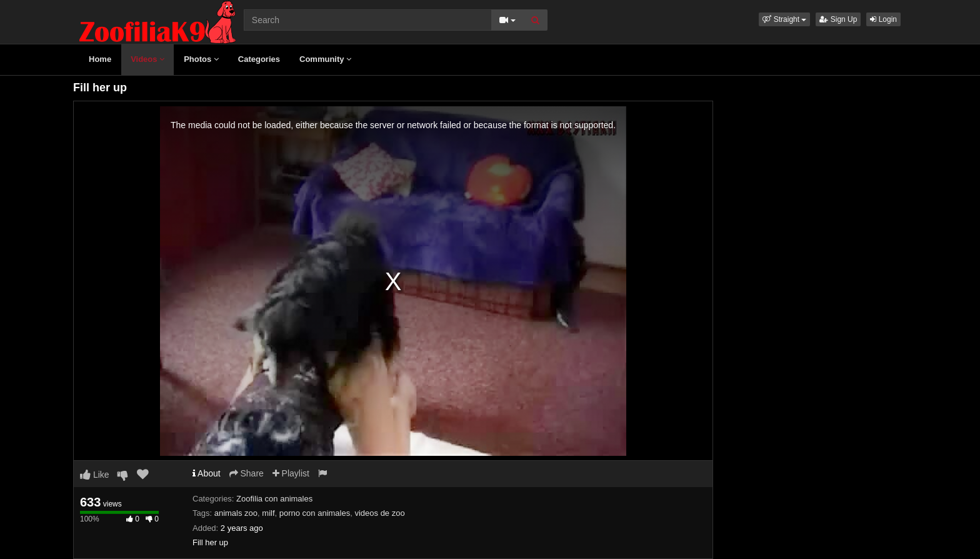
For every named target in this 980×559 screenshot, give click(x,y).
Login (883, 19)
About (207, 473)
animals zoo (236, 513)
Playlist (291, 473)
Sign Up (838, 19)
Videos (147, 59)
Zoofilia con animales (274, 499)
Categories (259, 59)
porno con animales (315, 513)
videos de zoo (379, 513)
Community (325, 59)
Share (247, 473)
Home (100, 59)
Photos (201, 59)
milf (268, 513)
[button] (784, 19)
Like (95, 475)
